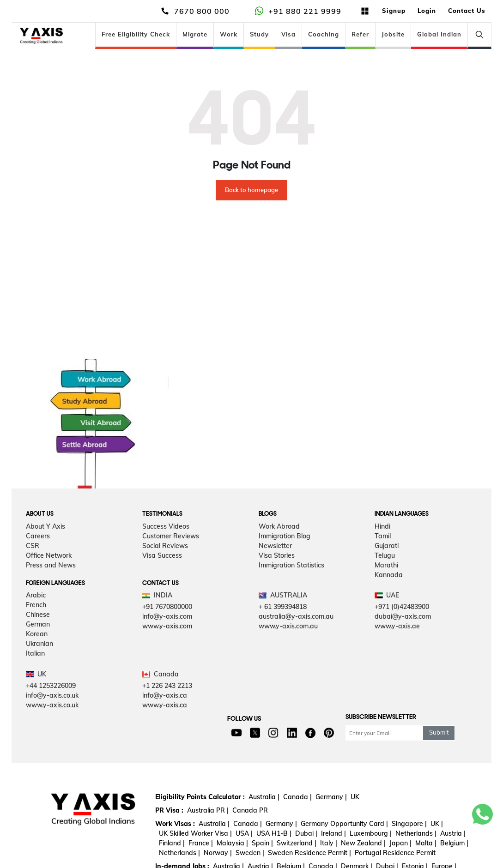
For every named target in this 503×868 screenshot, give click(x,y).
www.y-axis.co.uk (52, 705)
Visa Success (162, 555)
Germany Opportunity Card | (344, 824)
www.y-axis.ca (165, 705)
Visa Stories (277, 555)
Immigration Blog (285, 536)
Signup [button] (394, 11)
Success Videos (166, 526)
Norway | (218, 853)
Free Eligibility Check (136, 34)
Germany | (331, 797)
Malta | (426, 843)
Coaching (324, 34)
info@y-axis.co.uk (52, 695)
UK (355, 797)
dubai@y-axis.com (403, 616)
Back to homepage (251, 190)
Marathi (386, 565)
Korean (37, 634)
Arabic (36, 595)
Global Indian (439, 34)
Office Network (49, 555)
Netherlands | (416, 833)
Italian (35, 653)
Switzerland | (297, 843)
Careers (38, 536)
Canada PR (250, 810)
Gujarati (387, 546)
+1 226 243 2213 (167, 686)
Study (259, 34)
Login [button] (427, 11)
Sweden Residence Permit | (309, 853)
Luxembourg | (371, 833)
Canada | (297, 797)
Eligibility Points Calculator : (200, 797)
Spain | (262, 843)
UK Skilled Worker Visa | (195, 833)
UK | (437, 824)
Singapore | (409, 824)
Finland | (172, 843)
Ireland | (333, 833)
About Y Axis (45, 526)
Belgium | (454, 843)
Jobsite (393, 34)
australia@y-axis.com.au (296, 616)
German (38, 624)
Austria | (453, 833)
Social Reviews (165, 546)
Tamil (383, 536)
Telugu (385, 555)
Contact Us (467, 11)
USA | (244, 833)
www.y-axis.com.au (288, 626)
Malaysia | (232, 843)
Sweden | (250, 853)
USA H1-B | (274, 833)
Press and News (51, 565)
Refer (360, 34)
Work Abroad (279, 526)
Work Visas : (175, 824)
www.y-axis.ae (397, 626)
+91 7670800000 (167, 607)
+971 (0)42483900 (402, 607)
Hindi (382, 526)
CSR (33, 546)
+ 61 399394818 (283, 607)
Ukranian (39, 644)
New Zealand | (363, 843)
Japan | (400, 843)
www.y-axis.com (167, 626)
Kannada (389, 575)
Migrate (195, 34)
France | (201, 843)
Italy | (329, 843)
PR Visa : (169, 810)
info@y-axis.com (167, 616)
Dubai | (306, 833)
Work (229, 34)
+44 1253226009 (51, 686)
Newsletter (275, 546)
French (36, 605)
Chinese (38, 615)
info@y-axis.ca (165, 695)
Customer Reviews (171, 536)
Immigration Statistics (291, 565)
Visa (288, 34)
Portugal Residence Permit (395, 853)
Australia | (264, 797)
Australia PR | (208, 810)
